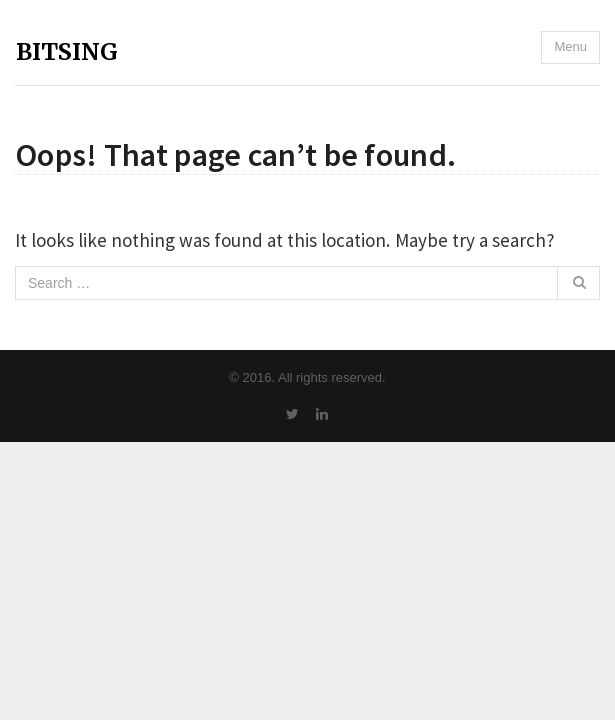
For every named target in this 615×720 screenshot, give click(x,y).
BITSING (67, 51)
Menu (570, 46)
